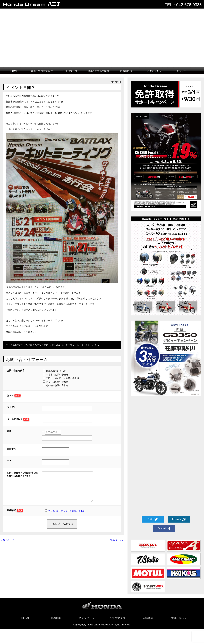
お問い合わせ (154, 71)
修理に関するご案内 (98, 71)
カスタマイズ (70, 71)
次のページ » (117, 545)
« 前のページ (7, 545)
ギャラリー (182, 71)
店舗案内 (148, 618)
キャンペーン (87, 618)
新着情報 (56, 618)
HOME (14, 71)
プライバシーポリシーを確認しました (67, 516)
